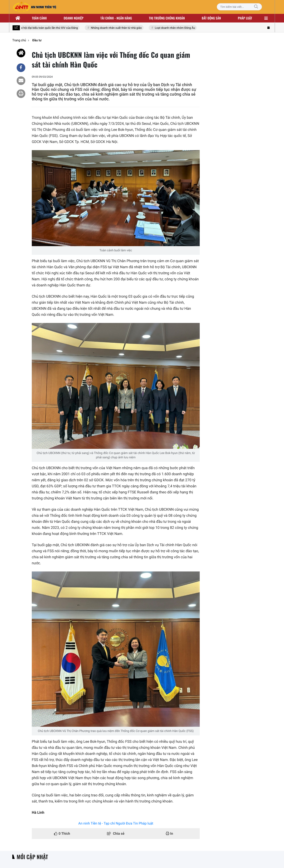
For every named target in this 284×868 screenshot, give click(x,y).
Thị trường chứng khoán (167, 18)
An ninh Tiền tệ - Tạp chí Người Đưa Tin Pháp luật (116, 823)
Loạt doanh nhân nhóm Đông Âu (175, 28)
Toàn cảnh (39, 18)
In (169, 834)
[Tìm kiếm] (256, 7)
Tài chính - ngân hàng (116, 18)
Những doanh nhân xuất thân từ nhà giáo (117, 28)
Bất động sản (211, 18)
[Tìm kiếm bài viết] (239, 7)
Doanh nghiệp (74, 18)
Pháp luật (245, 18)
